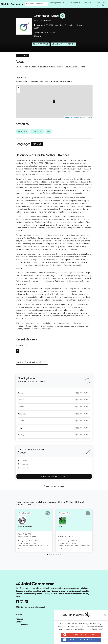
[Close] (105, 615)
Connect (80, 635)
